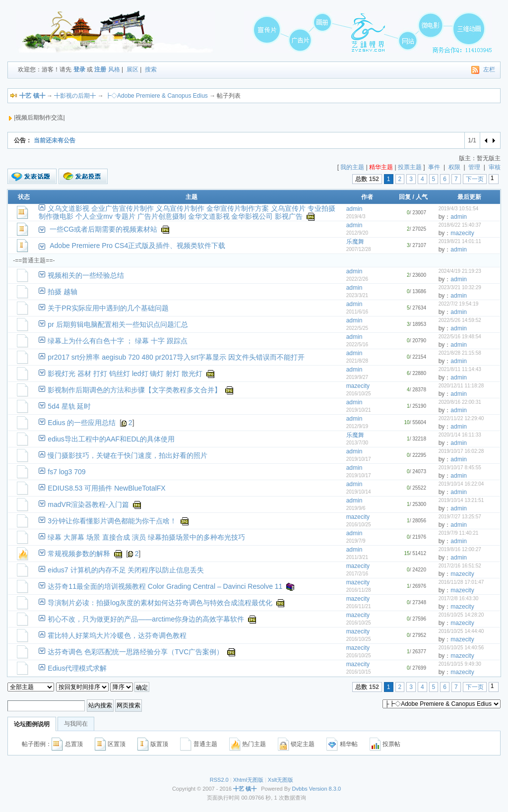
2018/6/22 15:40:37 (460, 225)
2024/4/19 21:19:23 (460, 271)
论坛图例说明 (32, 724)
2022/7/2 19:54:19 (459, 304)
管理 (474, 167)
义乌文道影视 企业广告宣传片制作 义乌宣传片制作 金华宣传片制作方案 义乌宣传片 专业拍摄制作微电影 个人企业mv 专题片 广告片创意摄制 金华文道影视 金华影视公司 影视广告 (187, 212)
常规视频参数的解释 (79, 554)
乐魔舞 (355, 242)
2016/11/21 (359, 606)
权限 (454, 167)
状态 (24, 197)
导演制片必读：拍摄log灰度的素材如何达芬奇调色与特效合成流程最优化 (160, 603)
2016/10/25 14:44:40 (461, 631)
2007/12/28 (359, 249)
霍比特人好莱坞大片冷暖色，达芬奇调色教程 (117, 635)
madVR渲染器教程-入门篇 (88, 504)
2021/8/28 (357, 361)
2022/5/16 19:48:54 (460, 337)
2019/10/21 (359, 410)
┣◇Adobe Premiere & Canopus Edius (157, 96)
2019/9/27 (357, 377)
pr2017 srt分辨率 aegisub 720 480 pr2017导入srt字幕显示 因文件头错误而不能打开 (176, 357)
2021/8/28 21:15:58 (460, 353)
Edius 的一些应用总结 (82, 423)
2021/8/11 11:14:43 (460, 369)
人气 (422, 197)
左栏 (489, 69)
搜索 (151, 69)
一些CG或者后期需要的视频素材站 (103, 229)
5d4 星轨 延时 (69, 406)
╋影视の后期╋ (75, 96)
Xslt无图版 (281, 780)
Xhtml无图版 (248, 780)
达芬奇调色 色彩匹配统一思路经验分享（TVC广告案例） (135, 652)
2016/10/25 (359, 394)
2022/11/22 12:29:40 (461, 418)
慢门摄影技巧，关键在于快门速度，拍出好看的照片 (127, 455)
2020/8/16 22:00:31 (460, 402)
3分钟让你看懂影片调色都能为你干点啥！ (112, 521)
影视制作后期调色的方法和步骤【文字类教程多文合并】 (134, 390)
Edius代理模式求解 (77, 668)
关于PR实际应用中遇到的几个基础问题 (108, 308)
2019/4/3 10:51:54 (459, 209)
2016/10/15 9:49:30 (460, 664)
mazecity (462, 233)
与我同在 (76, 724)
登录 (79, 69)
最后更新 (469, 197)
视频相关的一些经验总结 (86, 275)
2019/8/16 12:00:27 (460, 549)
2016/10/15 (359, 672)
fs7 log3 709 (66, 472)
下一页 (475, 179)
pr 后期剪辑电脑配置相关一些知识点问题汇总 (118, 324)
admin (354, 209)
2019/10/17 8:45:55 (460, 468)
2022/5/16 (357, 344)
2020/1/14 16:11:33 (460, 435)
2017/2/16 (357, 574)
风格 (114, 69)
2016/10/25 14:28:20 (461, 615)
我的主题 (352, 167)
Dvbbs (300, 789)
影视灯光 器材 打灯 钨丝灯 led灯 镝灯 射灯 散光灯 (125, 374)
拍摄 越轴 (63, 292)
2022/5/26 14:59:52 (460, 320)
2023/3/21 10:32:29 (460, 287)
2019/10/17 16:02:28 (461, 451)
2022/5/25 (357, 328)
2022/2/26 (357, 279)
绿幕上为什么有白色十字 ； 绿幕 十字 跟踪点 (118, 341)
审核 (495, 167)
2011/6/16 (357, 312)
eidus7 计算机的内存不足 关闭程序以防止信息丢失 (126, 570)
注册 (100, 69)
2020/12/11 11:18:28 (461, 386)
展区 (132, 69)
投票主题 (410, 167)
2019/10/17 (359, 459)
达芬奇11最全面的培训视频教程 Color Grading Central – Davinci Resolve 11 (165, 586)
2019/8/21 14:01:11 (460, 241)
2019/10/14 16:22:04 (461, 484)
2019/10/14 (359, 492)
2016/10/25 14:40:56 (461, 648)
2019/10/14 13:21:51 (461, 500)
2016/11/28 (359, 590)
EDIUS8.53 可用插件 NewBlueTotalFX (106, 488)
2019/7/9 (356, 541)
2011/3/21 (357, 557)
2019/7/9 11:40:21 (459, 533)
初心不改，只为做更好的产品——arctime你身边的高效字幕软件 (146, 619)
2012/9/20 (357, 233)
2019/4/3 (356, 217)
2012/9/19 (357, 426)
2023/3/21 (357, 295)
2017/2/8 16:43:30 (459, 598)
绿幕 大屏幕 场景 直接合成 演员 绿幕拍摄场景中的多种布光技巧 (146, 537)
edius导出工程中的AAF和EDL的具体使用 (111, 439)
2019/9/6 (356, 508)
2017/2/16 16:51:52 (460, 566)
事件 (434, 167)
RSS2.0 (219, 780)
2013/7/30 (357, 443)
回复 (405, 197)
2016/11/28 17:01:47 (461, 582)
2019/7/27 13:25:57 (460, 517)
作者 (367, 197)
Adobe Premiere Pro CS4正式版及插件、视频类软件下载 (137, 246)
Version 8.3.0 (325, 789)
